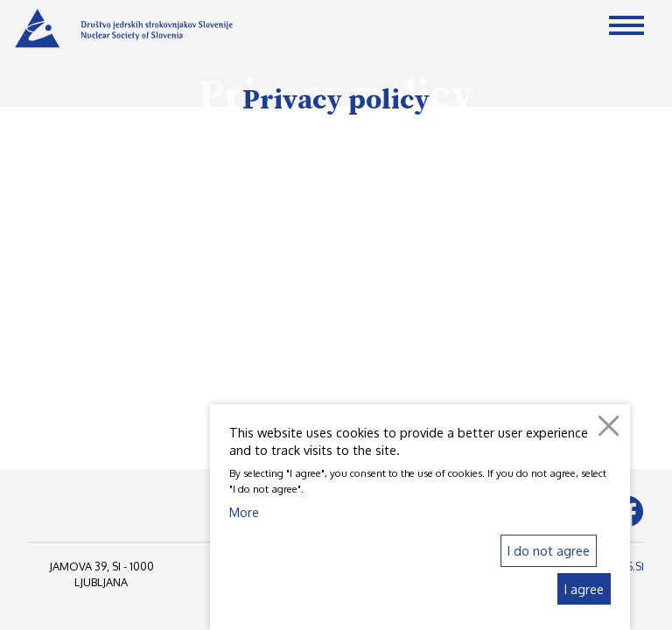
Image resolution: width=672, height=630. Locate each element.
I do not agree (549, 550)
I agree (584, 589)
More (244, 512)
